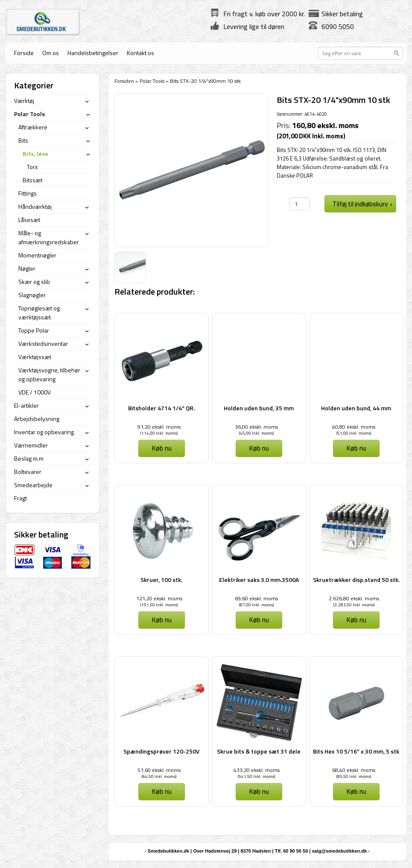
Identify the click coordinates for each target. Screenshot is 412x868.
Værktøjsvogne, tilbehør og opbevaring (49, 374)
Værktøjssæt (35, 357)
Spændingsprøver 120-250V (161, 751)
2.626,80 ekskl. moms (354, 598)
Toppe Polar (34, 330)
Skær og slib (34, 282)
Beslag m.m (29, 458)
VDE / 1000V (35, 392)
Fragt (20, 498)
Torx (32, 167)
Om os (51, 53)
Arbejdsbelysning (37, 419)
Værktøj (24, 101)
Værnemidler (31, 445)
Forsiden (124, 81)
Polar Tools (152, 81)
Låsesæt (29, 220)
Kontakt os (140, 53)
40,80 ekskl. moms (354, 427)
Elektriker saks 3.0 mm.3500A (259, 580)
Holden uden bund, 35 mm (259, 408)
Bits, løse (35, 153)
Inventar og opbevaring (44, 432)
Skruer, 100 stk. (161, 580)
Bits (23, 140)
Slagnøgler (32, 295)
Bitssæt (32, 180)
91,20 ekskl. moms (159, 427)
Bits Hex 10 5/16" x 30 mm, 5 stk (356, 751)
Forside (24, 53)
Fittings (28, 193)
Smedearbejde (33, 485)
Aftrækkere (33, 127)
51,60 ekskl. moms (159, 770)
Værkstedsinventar (43, 343)
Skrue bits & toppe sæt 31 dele (259, 751)
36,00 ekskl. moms (256, 427)
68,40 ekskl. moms (354, 770)
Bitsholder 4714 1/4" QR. (161, 408)
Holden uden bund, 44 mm (356, 408)
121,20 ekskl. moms (159, 598)
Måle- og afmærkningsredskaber (49, 237)
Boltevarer (28, 472)
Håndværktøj (35, 206)
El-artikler (26, 405)
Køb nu (162, 448)
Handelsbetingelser (93, 53)
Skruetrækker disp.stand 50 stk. (356, 580)
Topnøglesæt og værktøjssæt (39, 313)
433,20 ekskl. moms (257, 770)
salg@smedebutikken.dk (339, 851)
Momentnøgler (37, 255)
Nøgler (27, 268)
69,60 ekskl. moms (256, 598)
